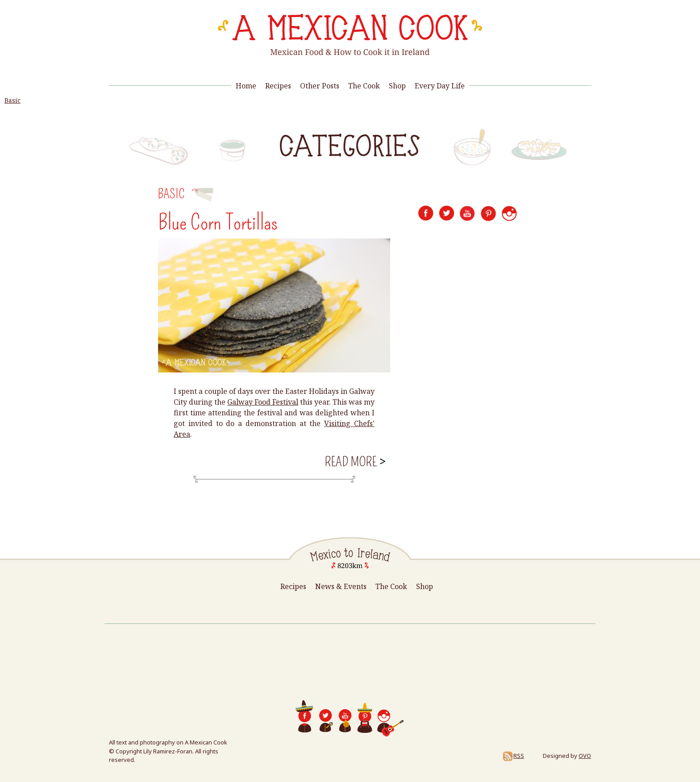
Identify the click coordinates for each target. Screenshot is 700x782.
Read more (354, 461)
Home (246, 86)
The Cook (364, 86)
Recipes (278, 86)
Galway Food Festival (263, 402)
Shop (397, 86)
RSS (513, 756)
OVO (585, 756)
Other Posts (320, 86)
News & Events (341, 586)
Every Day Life (440, 86)
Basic (12, 100)
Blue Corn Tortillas (218, 222)
